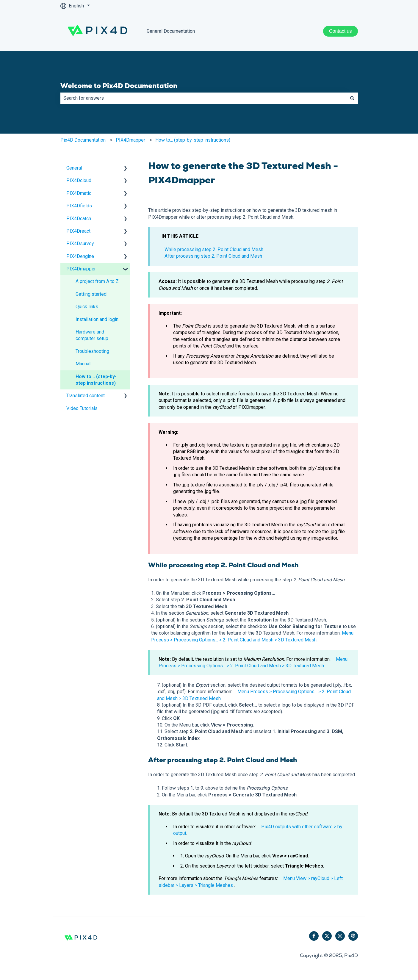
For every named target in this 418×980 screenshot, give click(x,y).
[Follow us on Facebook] (314, 936)
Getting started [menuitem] (91, 294)
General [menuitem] (74, 168)
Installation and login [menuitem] (97, 319)
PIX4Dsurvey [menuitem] (80, 244)
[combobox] (203, 98)
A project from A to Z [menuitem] (97, 281)
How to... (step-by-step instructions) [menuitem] (96, 380)
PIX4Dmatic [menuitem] (79, 193)
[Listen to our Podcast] (353, 936)
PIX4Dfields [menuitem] (79, 206)
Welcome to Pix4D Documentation (119, 86)
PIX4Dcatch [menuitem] (79, 219)
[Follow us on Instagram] (340, 936)
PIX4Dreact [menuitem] (78, 231)
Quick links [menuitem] (87, 307)
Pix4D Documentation (83, 140)
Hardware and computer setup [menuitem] (92, 335)
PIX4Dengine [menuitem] (80, 256)
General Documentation (171, 31)
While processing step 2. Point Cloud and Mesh (214, 249)
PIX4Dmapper (130, 140)
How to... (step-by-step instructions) (193, 140)
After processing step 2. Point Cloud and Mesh (213, 256)
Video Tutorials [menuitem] (82, 408)
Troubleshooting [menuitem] (92, 351)
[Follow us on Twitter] (327, 936)
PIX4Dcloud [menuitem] (79, 180)
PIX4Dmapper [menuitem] (81, 269)
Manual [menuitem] (83, 364)
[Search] (352, 98)
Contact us (340, 31)
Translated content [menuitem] (86, 396)
